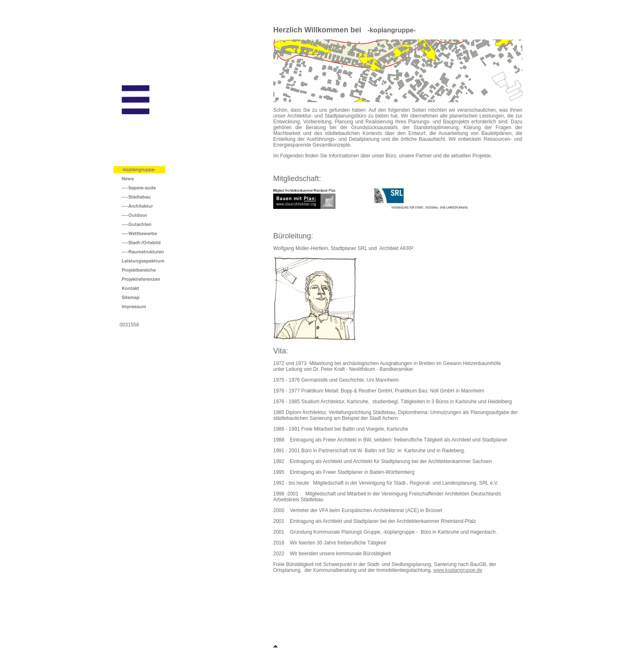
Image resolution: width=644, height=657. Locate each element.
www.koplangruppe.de (458, 570)
